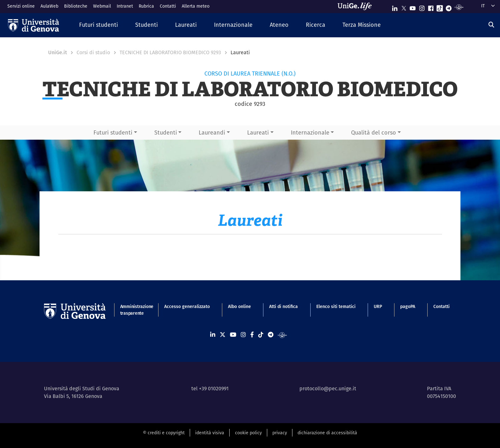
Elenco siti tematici (336, 306)
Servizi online (21, 6)
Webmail (102, 6)
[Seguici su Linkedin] (395, 7)
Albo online (239, 306)
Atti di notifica (283, 306)
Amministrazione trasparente (133, 310)
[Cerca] (491, 25)
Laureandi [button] (212, 132)
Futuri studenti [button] (113, 132)
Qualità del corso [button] (374, 132)
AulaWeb (49, 6)
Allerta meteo (196, 6)
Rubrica (146, 6)
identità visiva (210, 433)
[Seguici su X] (404, 7)
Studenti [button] (166, 132)
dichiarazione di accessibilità (327, 433)
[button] (99, 25)
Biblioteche (76, 6)
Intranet (125, 6)
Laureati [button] (258, 132)
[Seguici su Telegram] (449, 7)
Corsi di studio (93, 52)
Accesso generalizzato (187, 306)
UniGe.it (58, 52)
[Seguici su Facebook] (431, 7)
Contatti (168, 6)
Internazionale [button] (310, 132)
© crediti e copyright (164, 433)
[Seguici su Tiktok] (440, 7)
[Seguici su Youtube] (413, 7)
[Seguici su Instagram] (422, 7)
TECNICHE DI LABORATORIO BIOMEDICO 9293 (170, 52)
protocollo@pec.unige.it (328, 389)
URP (378, 306)
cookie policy (248, 433)
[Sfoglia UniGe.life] (357, 6)
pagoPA (408, 306)
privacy (280, 433)
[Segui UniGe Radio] (459, 7)
